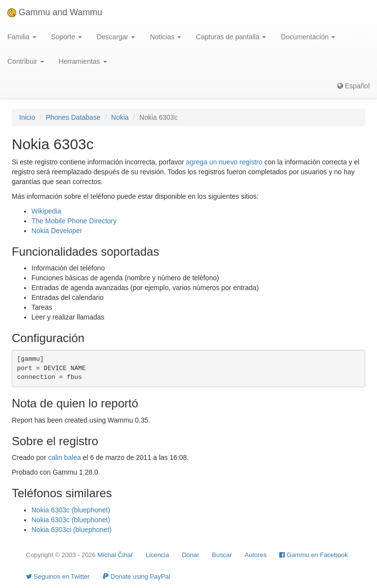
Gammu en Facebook (314, 555)
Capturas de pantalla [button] (231, 37)
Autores (256, 555)
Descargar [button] (116, 37)
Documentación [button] (308, 37)
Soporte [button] (67, 37)
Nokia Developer (57, 231)
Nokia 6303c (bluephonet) (71, 510)
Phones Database (73, 117)
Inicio (27, 117)
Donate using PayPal (136, 576)
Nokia (120, 117)
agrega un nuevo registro (224, 162)
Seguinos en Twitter (58, 576)
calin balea (65, 457)
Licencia (158, 555)
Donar (190, 555)
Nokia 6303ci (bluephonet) (71, 530)
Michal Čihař (115, 555)
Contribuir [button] (26, 61)
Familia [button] (22, 37)
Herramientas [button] (83, 61)
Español (353, 86)
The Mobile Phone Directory (74, 221)
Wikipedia (46, 211)
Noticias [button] (165, 37)
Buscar (222, 555)
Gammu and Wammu (55, 12)
